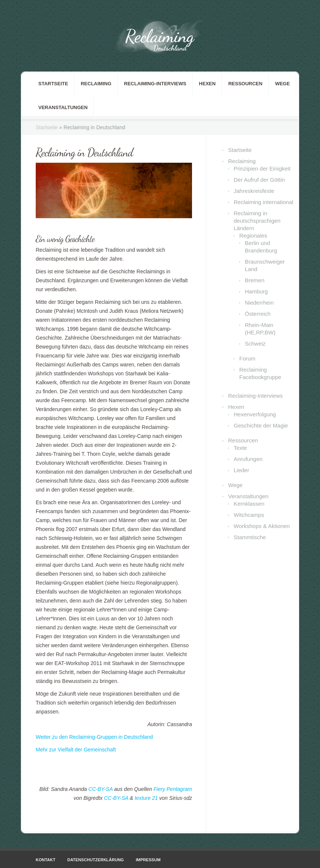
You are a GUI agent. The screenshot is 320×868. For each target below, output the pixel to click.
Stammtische (250, 537)
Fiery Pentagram (173, 789)
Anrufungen (248, 459)
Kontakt (46, 860)
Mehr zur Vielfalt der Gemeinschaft (76, 750)
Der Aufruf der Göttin (259, 180)
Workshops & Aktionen (262, 526)
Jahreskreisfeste (254, 191)
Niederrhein (259, 303)
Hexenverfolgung (255, 414)
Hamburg (256, 291)
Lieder (241, 470)
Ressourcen (245, 84)
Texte (240, 448)
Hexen (207, 84)
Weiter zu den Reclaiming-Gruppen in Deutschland (94, 737)
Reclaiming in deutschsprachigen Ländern (257, 221)
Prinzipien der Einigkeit (262, 168)
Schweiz (255, 344)
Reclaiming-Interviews (155, 84)
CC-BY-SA (100, 789)
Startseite (53, 84)
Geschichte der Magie (261, 425)
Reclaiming (96, 84)
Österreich (258, 314)
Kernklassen (249, 504)
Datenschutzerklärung (96, 860)
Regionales (253, 236)
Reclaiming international (263, 202)
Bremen (255, 280)
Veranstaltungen (63, 107)
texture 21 (146, 798)
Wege (282, 84)
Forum (247, 358)
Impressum (148, 860)
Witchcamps (249, 515)
